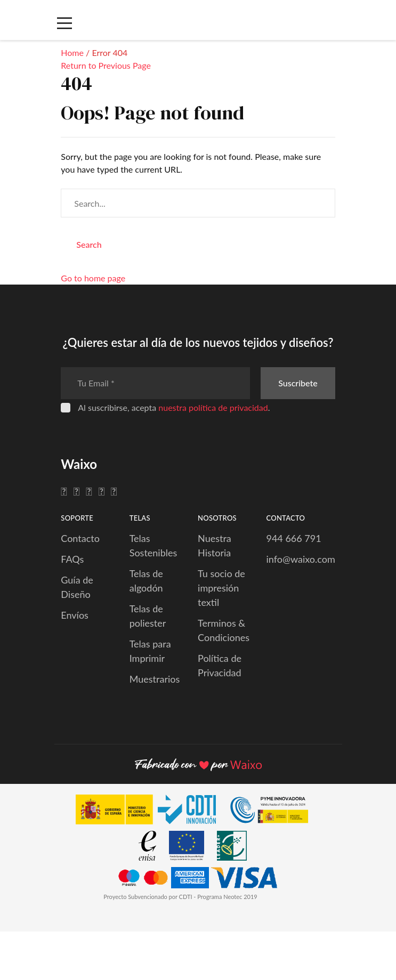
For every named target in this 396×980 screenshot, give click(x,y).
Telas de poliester (148, 616)
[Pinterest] (102, 491)
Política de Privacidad (220, 665)
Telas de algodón (146, 581)
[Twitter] (76, 491)
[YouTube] (114, 491)
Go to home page (93, 278)
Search (89, 244)
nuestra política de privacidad (213, 407)
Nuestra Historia (215, 545)
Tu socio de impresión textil (221, 588)
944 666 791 (293, 538)
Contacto (80, 538)
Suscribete (298, 383)
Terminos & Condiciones (224, 630)
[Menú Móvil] (64, 23)
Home (72, 52)
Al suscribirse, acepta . (174, 407)
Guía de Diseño (77, 587)
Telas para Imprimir (150, 651)
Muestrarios (155, 679)
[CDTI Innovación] (151, 811)
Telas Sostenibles (153, 545)
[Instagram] (89, 491)
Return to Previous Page (106, 65)
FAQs (72, 559)
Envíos (75, 615)
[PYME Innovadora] (274, 811)
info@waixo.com (300, 559)
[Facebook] (64, 491)
